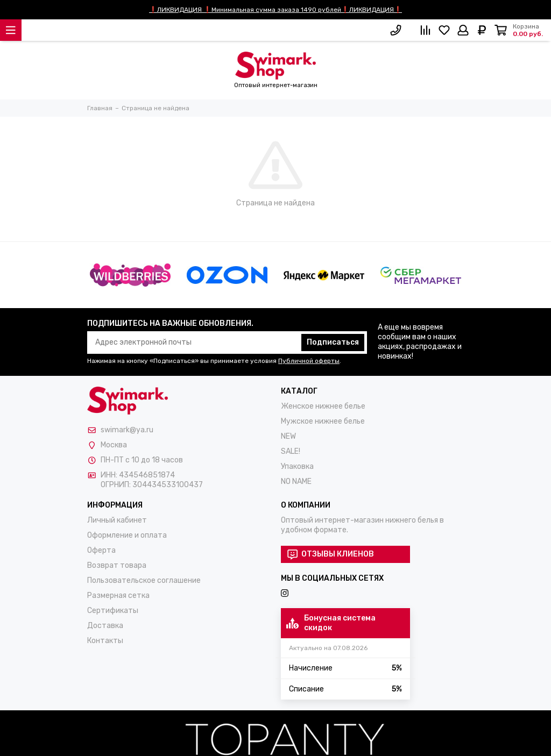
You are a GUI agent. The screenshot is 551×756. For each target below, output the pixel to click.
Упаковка (297, 466)
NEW (288, 436)
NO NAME (296, 482)
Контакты (105, 641)
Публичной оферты (309, 361)
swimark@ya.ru (127, 430)
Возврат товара (117, 565)
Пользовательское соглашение (144, 580)
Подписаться (333, 342)
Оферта (101, 550)
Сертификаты (113, 611)
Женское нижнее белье (323, 406)
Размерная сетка (118, 595)
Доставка (105, 626)
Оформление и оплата (127, 535)
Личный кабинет (117, 520)
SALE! (291, 451)
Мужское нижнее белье (323, 421)
